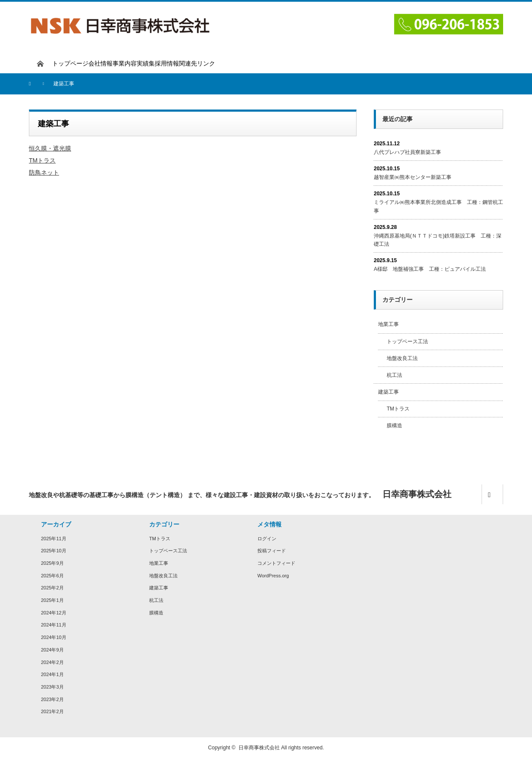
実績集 (146, 63)
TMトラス (42, 160)
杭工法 (394, 375)
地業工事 (388, 324)
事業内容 (125, 63)
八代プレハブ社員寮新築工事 (407, 152)
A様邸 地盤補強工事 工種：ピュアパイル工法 (430, 269)
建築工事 (388, 392)
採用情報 (167, 63)
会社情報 (100, 63)
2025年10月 (54, 551)
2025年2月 (52, 588)
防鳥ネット (44, 172)
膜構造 (394, 426)
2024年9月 (52, 650)
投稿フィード (272, 551)
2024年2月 (52, 662)
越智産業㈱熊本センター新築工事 (413, 177)
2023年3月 (52, 687)
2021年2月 (52, 711)
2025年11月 (54, 539)
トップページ (70, 63)
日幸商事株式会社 (259, 748)
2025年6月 (52, 576)
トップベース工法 (407, 341)
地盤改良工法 (402, 358)
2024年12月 (54, 613)
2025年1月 (52, 600)
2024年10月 (54, 637)
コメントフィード (276, 563)
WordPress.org (273, 576)
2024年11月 (54, 625)
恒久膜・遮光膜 (50, 148)
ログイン (267, 539)
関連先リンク (197, 63)
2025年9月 (52, 563)
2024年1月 (52, 674)
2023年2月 (52, 699)
